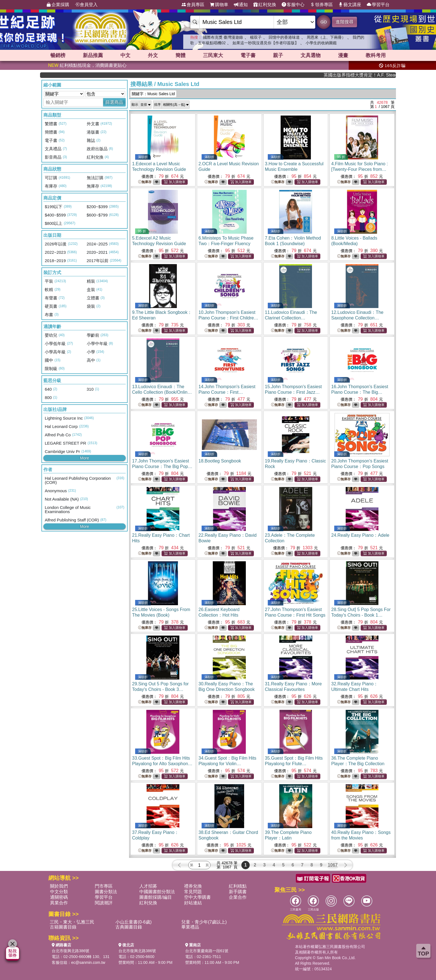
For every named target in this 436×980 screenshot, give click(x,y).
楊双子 (256, 37)
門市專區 (104, 886)
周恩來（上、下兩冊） (326, 37)
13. (162, 392)
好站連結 (193, 903)
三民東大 (213, 55)
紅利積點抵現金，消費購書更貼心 (87, 65)
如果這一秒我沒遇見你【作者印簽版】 (266, 43)
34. (227, 764)
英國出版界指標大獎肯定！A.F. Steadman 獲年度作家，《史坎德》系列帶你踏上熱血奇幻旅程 (374, 75)
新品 (93, 55)
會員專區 (193, 5)
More (85, 458)
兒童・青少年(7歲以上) (204, 922)
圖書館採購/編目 (155, 897)
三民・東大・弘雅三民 (72, 922)
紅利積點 (238, 886)
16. (360, 392)
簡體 (180, 55)
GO (324, 22)
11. (291, 318)
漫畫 (343, 55)
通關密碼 (59, 897)
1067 (333, 865)
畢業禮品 (190, 927)
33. (162, 764)
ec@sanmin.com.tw (88, 962)
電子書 (248, 55)
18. (220, 461)
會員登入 (86, 5)
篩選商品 (114, 102)
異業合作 (59, 903)
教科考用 (376, 55)
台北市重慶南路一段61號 (207, 951)
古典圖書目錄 (129, 927)
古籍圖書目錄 (63, 927)
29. (160, 689)
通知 (241, 5)
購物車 (219, 5)
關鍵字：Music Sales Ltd (153, 94)
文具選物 (311, 55)
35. (294, 764)
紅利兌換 (265, 5)
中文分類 (59, 892)
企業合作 (238, 897)
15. (293, 392)
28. (361, 615)
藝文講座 (350, 5)
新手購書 (238, 892)
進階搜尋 (345, 22)
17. (162, 466)
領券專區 (321, 5)
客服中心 (293, 5)
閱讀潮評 (104, 903)
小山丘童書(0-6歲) (133, 922)
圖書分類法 (106, 892)
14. (227, 392)
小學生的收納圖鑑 (321, 43)
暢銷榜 (58, 55)
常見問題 (193, 892)
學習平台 (378, 5)
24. (360, 535)
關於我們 (59, 886)
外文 (153, 55)
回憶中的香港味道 (284, 37)
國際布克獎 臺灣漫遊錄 (223, 37)
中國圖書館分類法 (157, 892)
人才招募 (148, 886)
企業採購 (58, 5)
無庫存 (145, 182)
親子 (278, 55)
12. (357, 318)
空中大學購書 (197, 897)
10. (229, 318)
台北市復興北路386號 (70, 951)
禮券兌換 (193, 886)
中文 (125, 55)
